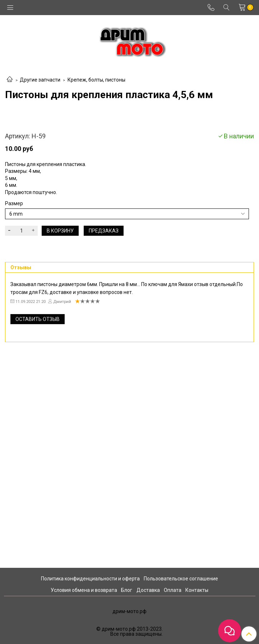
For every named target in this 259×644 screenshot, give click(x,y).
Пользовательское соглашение (181, 579)
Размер (14, 409)
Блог (127, 590)
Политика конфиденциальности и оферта (90, 579)
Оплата (173, 590)
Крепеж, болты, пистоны (96, 80)
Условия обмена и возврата (84, 590)
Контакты (197, 590)
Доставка (148, 590)
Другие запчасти (40, 80)
